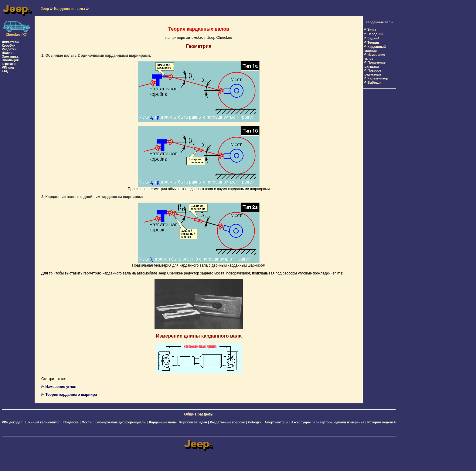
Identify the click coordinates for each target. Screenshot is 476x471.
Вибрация (376, 82)
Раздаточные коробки (228, 422)
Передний (376, 34)
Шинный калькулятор (43, 422)
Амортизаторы (276, 422)
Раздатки (9, 49)
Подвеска (71, 422)
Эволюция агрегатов (10, 62)
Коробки (9, 45)
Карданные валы (380, 22)
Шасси (7, 53)
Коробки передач (193, 422)
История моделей (381, 422)
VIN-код (8, 67)
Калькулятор (378, 78)
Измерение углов (61, 387)
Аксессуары (301, 422)
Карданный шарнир (375, 49)
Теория (373, 42)
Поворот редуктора (373, 72)
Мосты (87, 422)
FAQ (5, 71)
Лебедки (255, 422)
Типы (372, 30)
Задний (374, 38)
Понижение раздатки (375, 64)
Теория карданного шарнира (71, 395)
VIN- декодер (12, 422)
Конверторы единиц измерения (339, 422)
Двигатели (10, 42)
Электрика (10, 56)
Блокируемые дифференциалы (121, 422)
